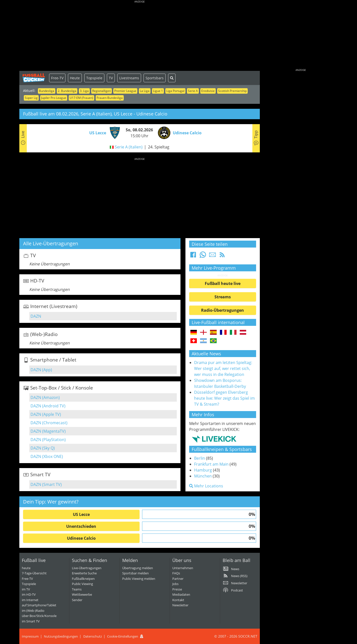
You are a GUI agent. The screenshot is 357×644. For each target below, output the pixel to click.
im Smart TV (31, 621)
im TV (26, 589)
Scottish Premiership (232, 91)
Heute (75, 78)
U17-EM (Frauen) (81, 98)
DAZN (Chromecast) (49, 423)
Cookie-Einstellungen (123, 636)
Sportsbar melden (135, 573)
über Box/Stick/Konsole (39, 616)
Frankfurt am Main (211, 464)
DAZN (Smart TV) (46, 484)
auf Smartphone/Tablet (39, 605)
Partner (178, 579)
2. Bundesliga (67, 91)
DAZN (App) (41, 370)
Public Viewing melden (139, 579)
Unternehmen (183, 568)
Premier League (125, 91)
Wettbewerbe (82, 594)
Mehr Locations (206, 486)
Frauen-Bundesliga (110, 98)
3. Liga (84, 91)
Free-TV (57, 78)
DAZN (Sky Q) (43, 448)
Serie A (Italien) (129, 147)
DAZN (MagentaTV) (48, 431)
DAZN (36, 316)
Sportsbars (155, 78)
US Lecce (81, 514)
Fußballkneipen (83, 579)
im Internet (30, 600)
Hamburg (203, 470)
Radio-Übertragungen (223, 310)
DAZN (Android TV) (48, 406)
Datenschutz (93, 636)
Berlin (200, 458)
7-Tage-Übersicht (34, 573)
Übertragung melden (138, 568)
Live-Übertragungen (87, 568)
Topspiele (94, 78)
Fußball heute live (223, 283)
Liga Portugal (175, 91)
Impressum (30, 636)
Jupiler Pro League (54, 98)
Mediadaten (181, 594)
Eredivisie (208, 91)
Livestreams (129, 78)
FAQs (176, 573)
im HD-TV (29, 594)
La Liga (145, 91)
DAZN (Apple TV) (46, 414)
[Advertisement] (140, 36)
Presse (177, 589)
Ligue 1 (158, 91)
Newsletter (180, 605)
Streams (223, 297)
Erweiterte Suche (84, 573)
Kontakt (178, 600)
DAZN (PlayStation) (48, 440)
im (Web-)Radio (33, 611)
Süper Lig (31, 98)
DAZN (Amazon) (45, 397)
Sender (77, 600)
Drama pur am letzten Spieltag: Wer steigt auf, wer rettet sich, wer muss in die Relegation (223, 368)
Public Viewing (82, 584)
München (203, 476)
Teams (77, 589)
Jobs (175, 584)
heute (26, 568)
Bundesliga (47, 91)
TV (111, 78)
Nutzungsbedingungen (61, 636)
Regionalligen (102, 91)
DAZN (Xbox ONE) (47, 456)
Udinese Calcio (81, 538)
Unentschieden (81, 526)
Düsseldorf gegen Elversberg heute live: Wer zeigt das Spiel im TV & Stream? (224, 398)
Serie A (193, 91)
